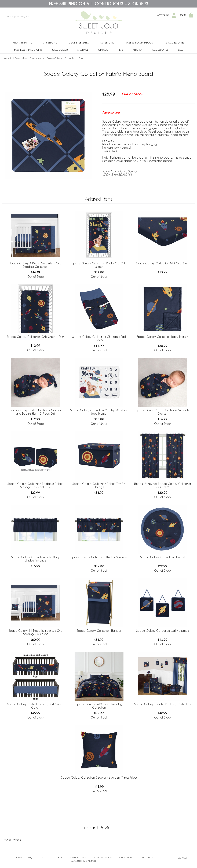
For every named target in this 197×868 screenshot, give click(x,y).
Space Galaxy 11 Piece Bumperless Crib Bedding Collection (35, 632)
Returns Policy (126, 858)
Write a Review (11, 840)
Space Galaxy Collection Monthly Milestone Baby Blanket (99, 412)
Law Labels (147, 858)
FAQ (30, 858)
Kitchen (138, 50)
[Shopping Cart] (191, 15)
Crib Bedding (50, 43)
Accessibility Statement (84, 861)
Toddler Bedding (78, 43)
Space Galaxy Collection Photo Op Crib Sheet (99, 265)
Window (103, 50)
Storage (83, 50)
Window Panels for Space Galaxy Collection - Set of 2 (163, 485)
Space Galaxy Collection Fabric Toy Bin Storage (99, 485)
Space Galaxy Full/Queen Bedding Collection (99, 706)
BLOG (61, 858)
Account (163, 15)
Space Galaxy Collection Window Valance (99, 557)
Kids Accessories (173, 43)
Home (4, 58)
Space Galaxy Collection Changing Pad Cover (99, 338)
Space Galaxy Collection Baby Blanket (163, 337)
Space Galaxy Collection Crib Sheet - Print (35, 337)
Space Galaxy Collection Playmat (163, 557)
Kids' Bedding (107, 43)
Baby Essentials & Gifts (28, 50)
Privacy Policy (78, 858)
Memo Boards (30, 58)
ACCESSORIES (160, 50)
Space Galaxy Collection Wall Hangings (163, 631)
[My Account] (174, 15)
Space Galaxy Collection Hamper (99, 631)
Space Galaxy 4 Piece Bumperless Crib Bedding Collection (35, 265)
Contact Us (45, 858)
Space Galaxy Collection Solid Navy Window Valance (35, 559)
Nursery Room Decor (139, 43)
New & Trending (22, 43)
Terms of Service (102, 858)
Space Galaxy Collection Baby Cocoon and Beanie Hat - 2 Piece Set (35, 412)
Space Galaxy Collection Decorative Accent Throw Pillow (99, 777)
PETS (121, 50)
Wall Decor (60, 50)
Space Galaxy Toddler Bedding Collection (163, 704)
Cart (183, 15)
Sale (181, 50)
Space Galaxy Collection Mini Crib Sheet (163, 263)
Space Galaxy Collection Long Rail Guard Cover (35, 706)
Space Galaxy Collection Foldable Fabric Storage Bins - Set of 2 (35, 485)
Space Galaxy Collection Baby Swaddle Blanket (163, 412)
